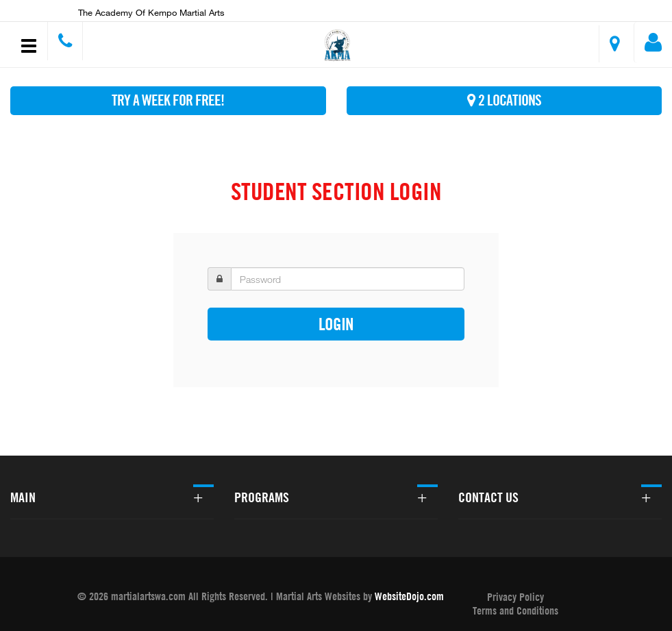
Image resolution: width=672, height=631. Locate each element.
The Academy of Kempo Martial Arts (151, 12)
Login (336, 324)
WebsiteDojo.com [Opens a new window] (409, 596)
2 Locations (504, 100)
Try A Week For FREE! (168, 100)
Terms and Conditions (515, 610)
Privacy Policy (515, 597)
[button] (338, 46)
